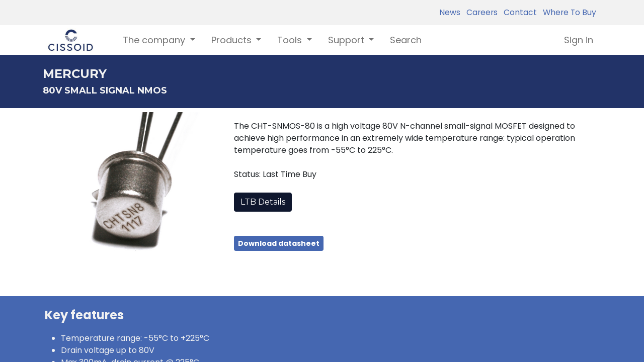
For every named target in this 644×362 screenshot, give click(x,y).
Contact (518, 12)
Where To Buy (568, 12)
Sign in (579, 40)
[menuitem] (406, 40)
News (450, 12)
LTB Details (263, 202)
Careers (480, 12)
